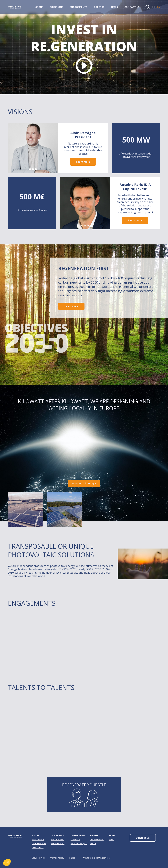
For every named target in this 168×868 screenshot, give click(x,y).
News (114, 7)
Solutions (57, 7)
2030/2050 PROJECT (79, 844)
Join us (93, 844)
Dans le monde (39, 844)
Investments (38, 848)
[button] (30, 170)
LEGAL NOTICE (38, 858)
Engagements (79, 7)
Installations (58, 844)
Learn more (83, 163)
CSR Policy (75, 840)
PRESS (72, 858)
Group (39, 7)
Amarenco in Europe (84, 483)
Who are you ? (58, 840)
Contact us (132, 7)
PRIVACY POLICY (57, 858)
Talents (99, 7)
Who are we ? (38, 840)
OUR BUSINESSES (97, 840)
